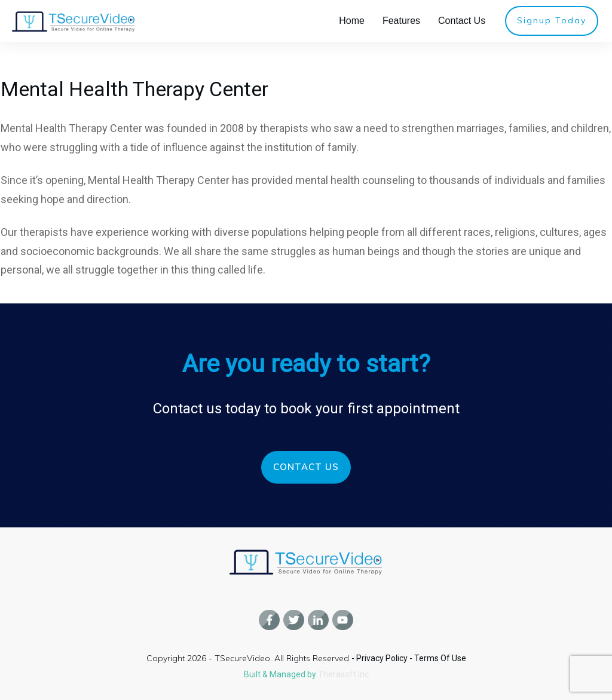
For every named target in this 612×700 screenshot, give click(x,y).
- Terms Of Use (438, 658)
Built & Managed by (281, 674)
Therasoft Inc (343, 674)
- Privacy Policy (380, 658)
